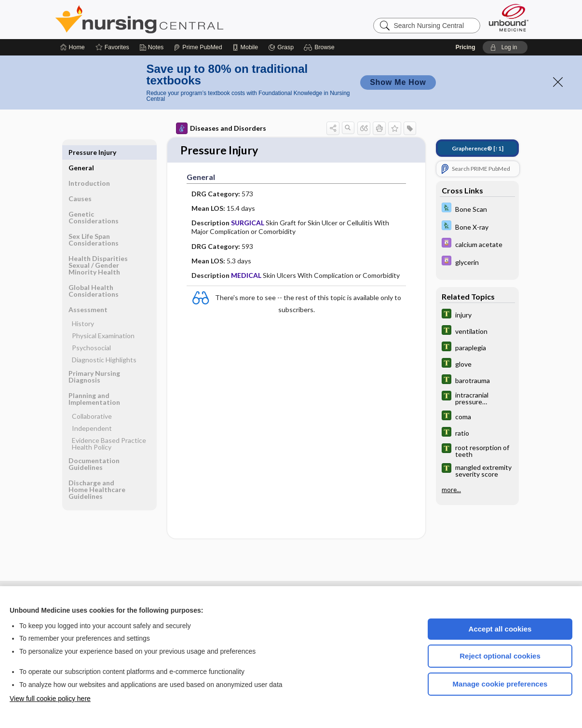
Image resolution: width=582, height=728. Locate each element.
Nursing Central (176, 19)
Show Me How (398, 82)
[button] (320, 47)
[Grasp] (281, 47)
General (81, 152)
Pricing (466, 47)
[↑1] (478, 148)
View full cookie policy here (50, 699)
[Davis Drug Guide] (477, 244)
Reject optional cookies (500, 656)
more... (451, 490)
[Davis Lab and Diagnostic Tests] (477, 209)
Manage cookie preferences (500, 684)
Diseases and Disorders (221, 128)
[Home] (73, 47)
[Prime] (198, 47)
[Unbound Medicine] (509, 18)
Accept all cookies (500, 629)
